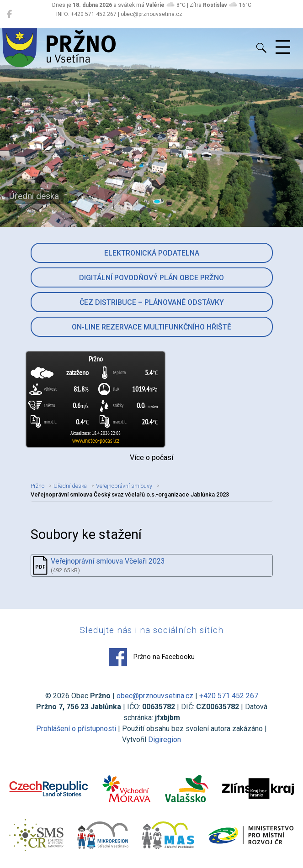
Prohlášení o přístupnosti (76, 729)
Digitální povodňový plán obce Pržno (151, 278)
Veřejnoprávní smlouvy (124, 486)
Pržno (37, 486)
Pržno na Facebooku (152, 657)
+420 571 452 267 (229, 696)
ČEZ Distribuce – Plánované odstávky (152, 302)
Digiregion (165, 740)
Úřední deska (70, 486)
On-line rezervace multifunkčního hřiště (151, 327)
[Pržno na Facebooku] (9, 14)
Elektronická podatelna (152, 253)
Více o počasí (151, 458)
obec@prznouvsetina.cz (155, 696)
